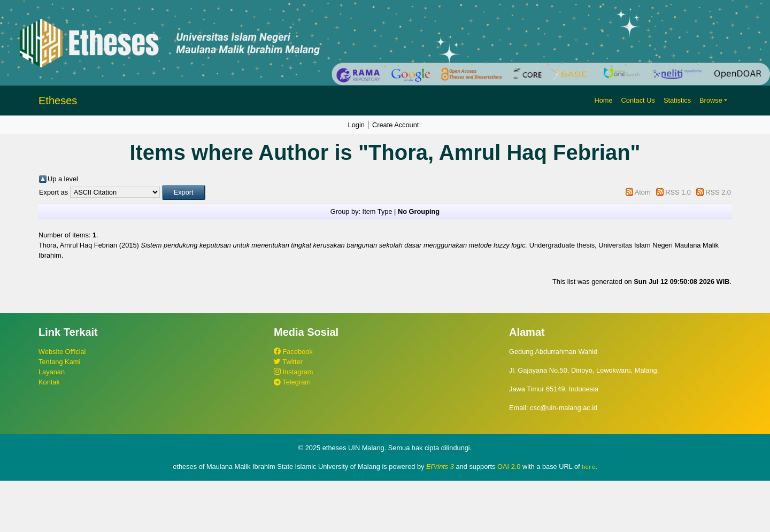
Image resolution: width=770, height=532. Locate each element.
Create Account (396, 125)
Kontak (49, 382)
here (588, 467)
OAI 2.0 (509, 467)
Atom (643, 192)
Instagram (293, 372)
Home (603, 100)
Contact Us (638, 100)
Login (356, 125)
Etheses (58, 101)
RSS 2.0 (718, 192)
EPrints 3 (440, 467)
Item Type (378, 211)
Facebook (293, 352)
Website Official (62, 352)
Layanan (52, 372)
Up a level (63, 179)
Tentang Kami (59, 362)
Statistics (677, 100)
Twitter (288, 362)
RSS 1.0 (678, 192)
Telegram (292, 382)
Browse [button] (711, 100)
